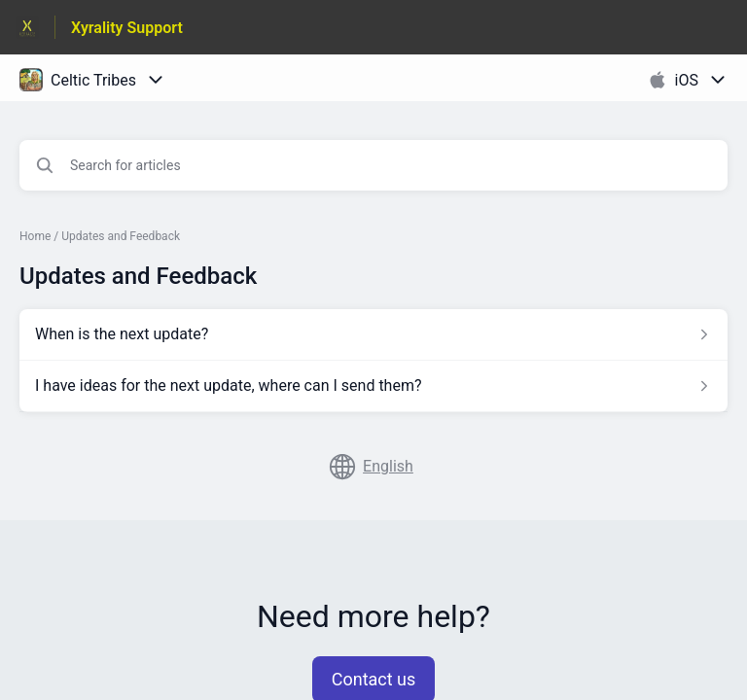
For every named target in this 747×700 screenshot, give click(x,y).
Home (35, 236)
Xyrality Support (127, 28)
